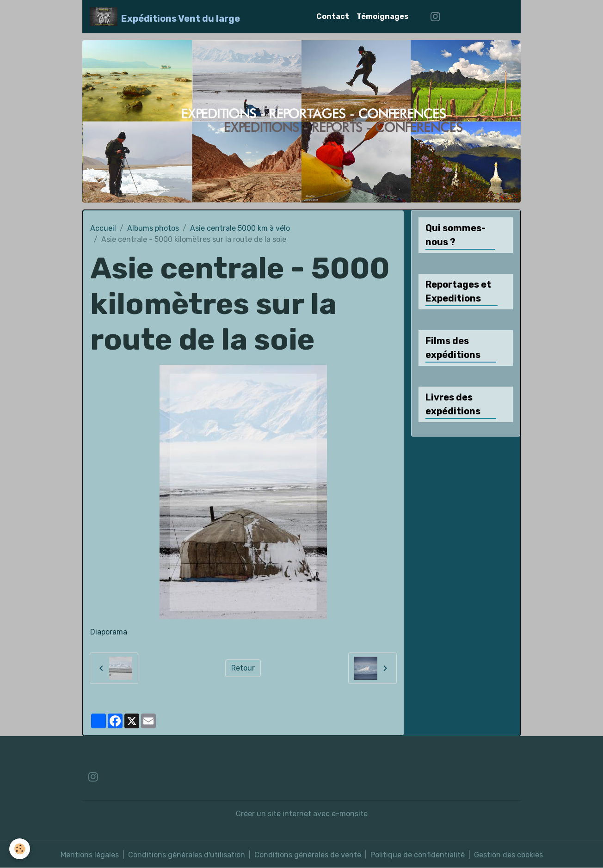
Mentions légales (90, 855)
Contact (333, 16)
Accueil (103, 228)
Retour (243, 668)
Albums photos (153, 228)
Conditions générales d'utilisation (187, 855)
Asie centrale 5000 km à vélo (240, 228)
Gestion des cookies (508, 855)
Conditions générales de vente (308, 855)
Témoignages (382, 16)
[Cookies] (20, 849)
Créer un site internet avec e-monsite (302, 814)
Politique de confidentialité (418, 855)
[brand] (165, 17)
